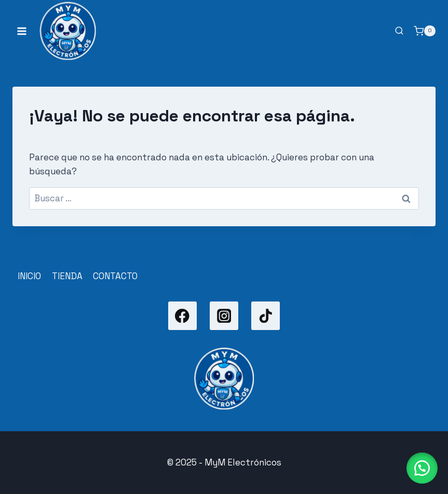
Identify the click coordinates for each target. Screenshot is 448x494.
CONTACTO (115, 276)
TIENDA (67, 276)
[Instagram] (224, 316)
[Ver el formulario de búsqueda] (399, 31)
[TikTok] (266, 316)
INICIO (29, 276)
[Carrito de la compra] (425, 31)
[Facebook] (182, 316)
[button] (422, 468)
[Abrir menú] (22, 31)
